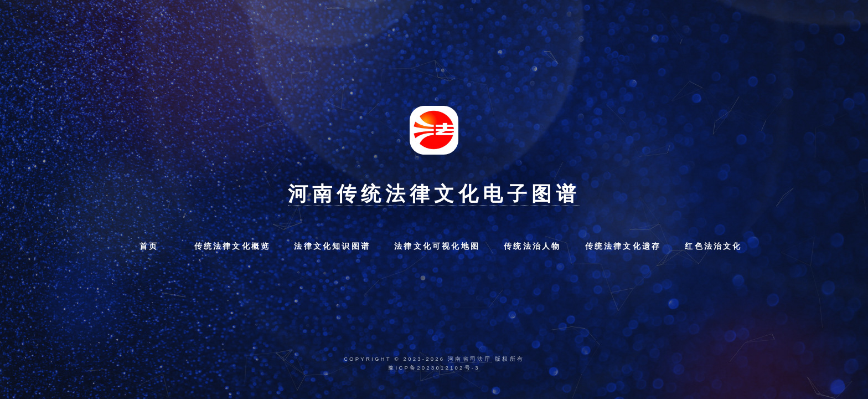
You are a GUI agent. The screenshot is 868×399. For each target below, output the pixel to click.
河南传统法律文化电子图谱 (434, 194)
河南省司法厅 (470, 359)
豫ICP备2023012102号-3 (434, 368)
